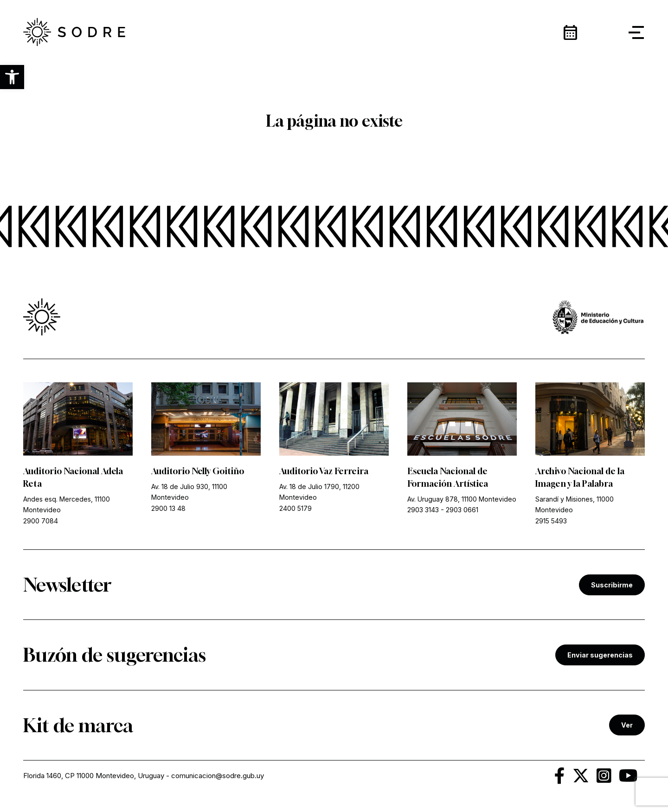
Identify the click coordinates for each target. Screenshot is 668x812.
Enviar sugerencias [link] (600, 655)
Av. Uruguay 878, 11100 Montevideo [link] (462, 499)
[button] (12, 77)
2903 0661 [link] (462, 510)
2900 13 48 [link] (168, 508)
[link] (74, 32)
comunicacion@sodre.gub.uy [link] (218, 776)
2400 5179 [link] (295, 508)
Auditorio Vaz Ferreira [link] (324, 471)
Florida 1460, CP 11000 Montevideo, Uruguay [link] (94, 776)
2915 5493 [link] (551, 521)
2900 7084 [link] (41, 521)
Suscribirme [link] (612, 585)
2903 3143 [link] (423, 510)
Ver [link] (627, 725)
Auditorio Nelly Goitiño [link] (198, 471)
